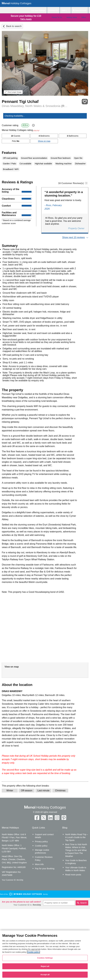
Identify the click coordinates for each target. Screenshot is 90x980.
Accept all (45, 975)
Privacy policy (41, 842)
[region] (45, 955)
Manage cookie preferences (42, 851)
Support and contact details (44, 836)
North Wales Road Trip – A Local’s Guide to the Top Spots (77, 837)
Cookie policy (41, 846)
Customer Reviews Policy (44, 859)
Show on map (44, 141)
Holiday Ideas (72, 17)
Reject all (45, 966)
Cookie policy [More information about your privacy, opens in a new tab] (33, 952)
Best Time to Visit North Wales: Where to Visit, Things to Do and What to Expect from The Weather (76, 850)
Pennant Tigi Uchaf (20, 102)
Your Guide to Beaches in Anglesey (76, 862)
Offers (84, 17)
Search (83, 903)
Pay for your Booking (45, 869)
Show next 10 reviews (74, 237)
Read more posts (73, 875)
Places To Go (57, 17)
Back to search (14, 26)
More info (39, 864)
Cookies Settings (45, 958)
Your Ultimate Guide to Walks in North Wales (76, 869)
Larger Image (13, 92)
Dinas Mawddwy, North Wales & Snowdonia (35, 106)
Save (85, 102)
